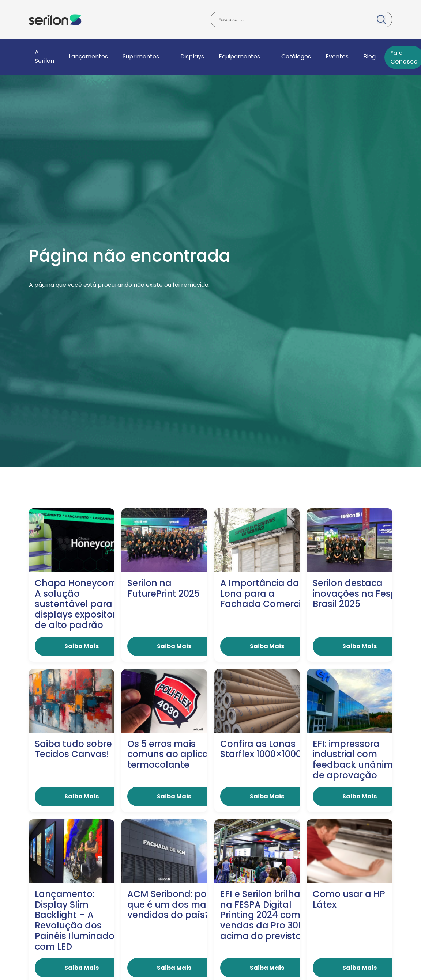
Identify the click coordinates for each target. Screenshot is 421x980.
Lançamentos (88, 56)
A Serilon (44, 56)
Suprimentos (141, 56)
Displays (192, 56)
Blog (369, 56)
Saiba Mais (82, 646)
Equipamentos (239, 56)
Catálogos (296, 56)
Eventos (337, 56)
